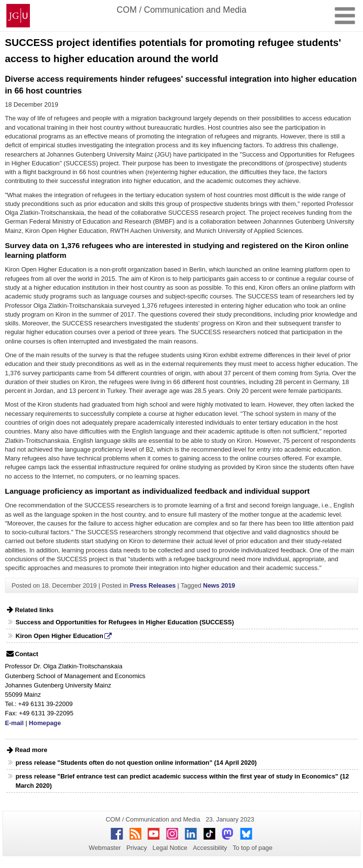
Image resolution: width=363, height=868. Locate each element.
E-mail (14, 723)
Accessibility (210, 848)
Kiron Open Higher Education (60, 636)
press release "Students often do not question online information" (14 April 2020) (136, 763)
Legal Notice (170, 848)
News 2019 (219, 585)
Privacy (137, 848)
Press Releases (153, 585)
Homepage (45, 723)
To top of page (253, 848)
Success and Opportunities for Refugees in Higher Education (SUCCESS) (125, 622)
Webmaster (105, 848)
